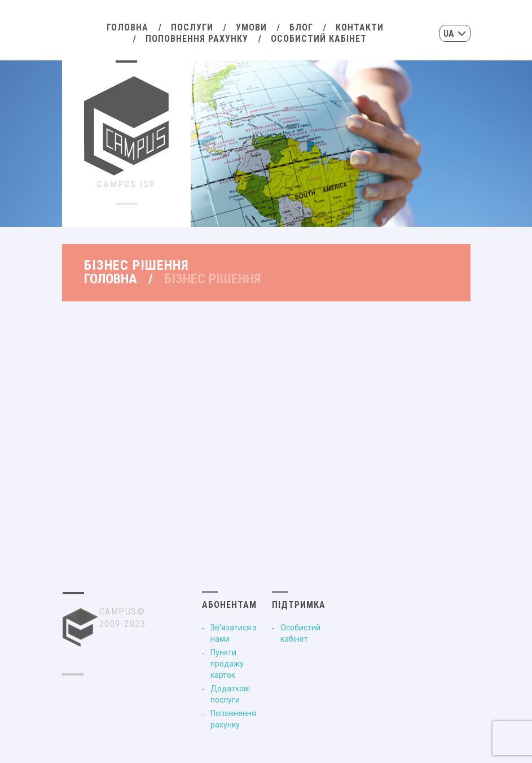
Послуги (192, 27)
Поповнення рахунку (197, 39)
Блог (301, 27)
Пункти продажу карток (227, 664)
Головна (127, 27)
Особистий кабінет (319, 39)
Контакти (360, 27)
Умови (251, 27)
